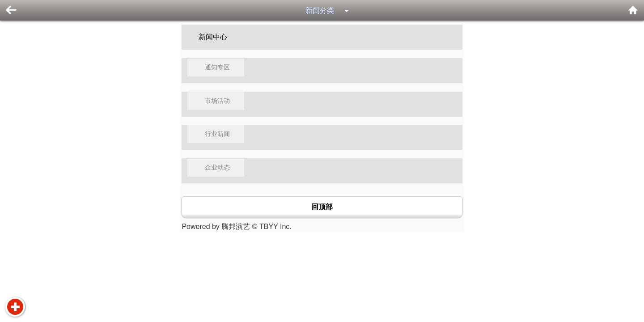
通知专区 (217, 67)
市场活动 (217, 101)
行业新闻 (217, 134)
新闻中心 (213, 37)
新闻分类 (320, 11)
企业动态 (217, 167)
